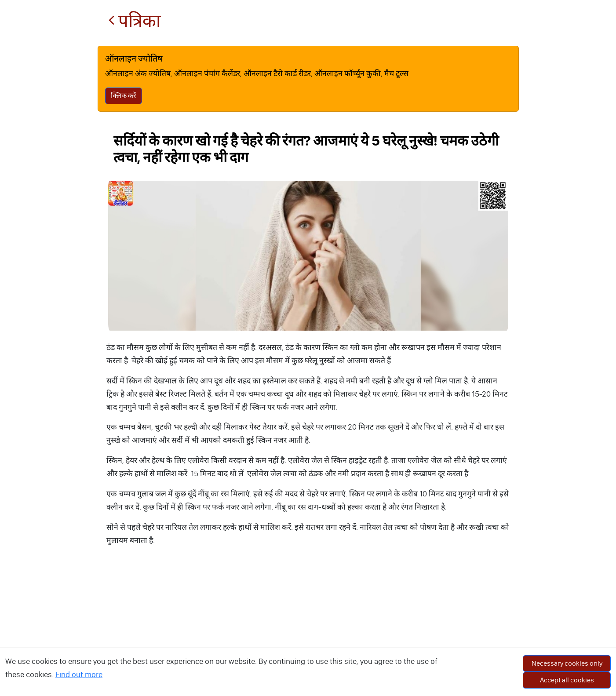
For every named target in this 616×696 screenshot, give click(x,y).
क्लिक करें (124, 96)
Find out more (79, 674)
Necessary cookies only (567, 663)
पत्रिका (134, 21)
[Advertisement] (308, 630)
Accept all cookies (567, 680)
